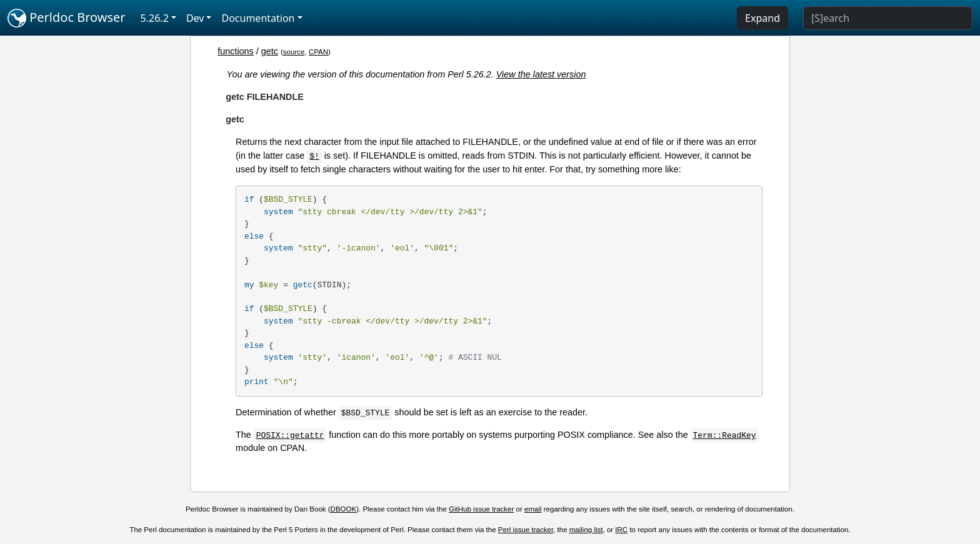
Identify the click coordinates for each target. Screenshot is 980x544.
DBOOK (344, 509)
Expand (762, 18)
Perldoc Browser (67, 18)
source (294, 52)
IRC (621, 530)
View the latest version (541, 74)
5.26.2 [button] (155, 18)
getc (270, 51)
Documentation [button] (258, 18)
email (533, 509)
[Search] (888, 18)
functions (236, 51)
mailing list (586, 530)
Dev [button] (195, 18)
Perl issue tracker (526, 530)
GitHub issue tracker (481, 509)
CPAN (318, 52)
